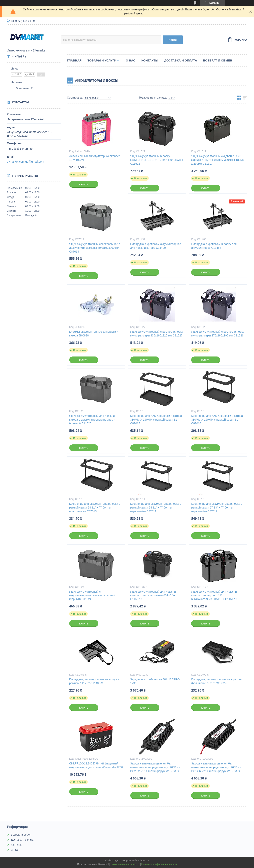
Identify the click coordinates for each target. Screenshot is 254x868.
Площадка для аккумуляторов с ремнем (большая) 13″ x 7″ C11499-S (217, 681)
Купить (84, 184)
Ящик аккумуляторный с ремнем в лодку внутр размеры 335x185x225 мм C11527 (157, 334)
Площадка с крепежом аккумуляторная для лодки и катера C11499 (156, 246)
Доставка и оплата (181, 60)
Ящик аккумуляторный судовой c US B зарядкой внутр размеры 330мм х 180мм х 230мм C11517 (218, 160)
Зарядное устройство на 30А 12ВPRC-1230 (155, 681)
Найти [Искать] (173, 40)
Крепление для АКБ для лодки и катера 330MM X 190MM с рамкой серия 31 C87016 (217, 420)
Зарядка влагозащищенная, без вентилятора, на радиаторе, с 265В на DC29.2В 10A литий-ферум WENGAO (155, 767)
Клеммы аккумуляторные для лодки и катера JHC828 (94, 334)
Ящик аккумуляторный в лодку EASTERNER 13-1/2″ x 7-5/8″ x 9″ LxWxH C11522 (157, 160)
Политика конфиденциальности (159, 864)
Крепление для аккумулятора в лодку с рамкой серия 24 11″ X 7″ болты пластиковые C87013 (95, 508)
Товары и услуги (102, 60)
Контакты (150, 60)
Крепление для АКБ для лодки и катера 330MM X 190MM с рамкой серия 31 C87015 (156, 420)
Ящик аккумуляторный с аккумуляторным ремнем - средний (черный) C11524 (92, 595)
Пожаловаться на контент (125, 864)
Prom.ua (144, 861)
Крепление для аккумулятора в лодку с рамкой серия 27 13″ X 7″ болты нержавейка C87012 (217, 508)
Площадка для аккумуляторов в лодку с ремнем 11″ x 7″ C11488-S (95, 681)
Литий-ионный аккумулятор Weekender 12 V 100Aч (95, 158)
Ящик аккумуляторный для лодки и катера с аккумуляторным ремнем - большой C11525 (92, 420)
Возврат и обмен (217, 60)
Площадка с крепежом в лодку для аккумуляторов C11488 (214, 246)
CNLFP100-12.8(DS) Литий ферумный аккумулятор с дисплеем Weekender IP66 (96, 765)
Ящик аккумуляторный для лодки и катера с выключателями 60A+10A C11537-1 (153, 595)
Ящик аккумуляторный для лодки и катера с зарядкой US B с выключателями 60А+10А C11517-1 (214, 595)
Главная (74, 60)
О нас (131, 60)
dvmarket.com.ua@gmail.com (26, 162)
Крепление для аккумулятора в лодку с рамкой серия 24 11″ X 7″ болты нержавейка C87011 (156, 508)
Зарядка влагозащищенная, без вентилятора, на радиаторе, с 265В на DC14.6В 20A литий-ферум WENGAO (216, 767)
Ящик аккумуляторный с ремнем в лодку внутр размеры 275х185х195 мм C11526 (218, 334)
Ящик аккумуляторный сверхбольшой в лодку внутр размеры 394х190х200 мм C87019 (95, 248)
